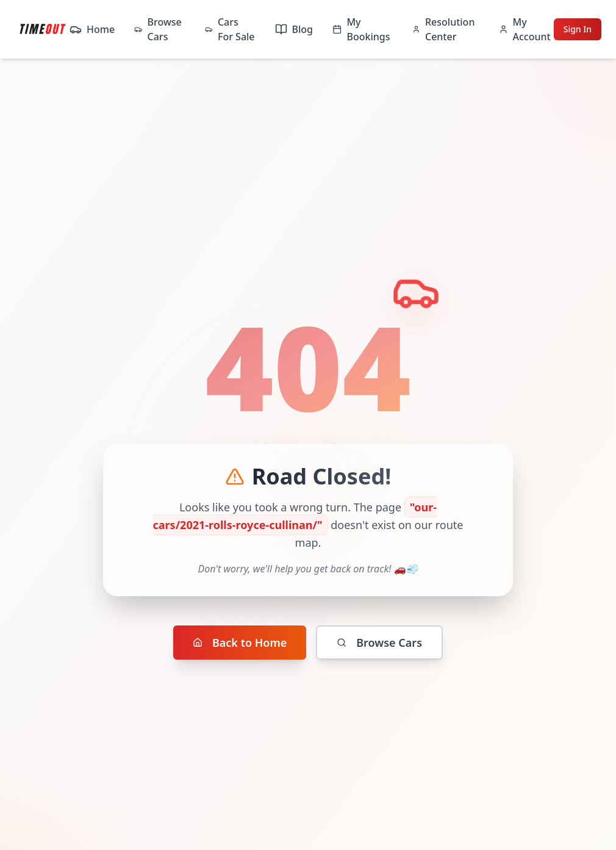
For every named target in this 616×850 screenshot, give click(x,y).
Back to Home (240, 643)
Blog (294, 29)
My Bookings (361, 29)
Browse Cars (158, 29)
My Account (525, 29)
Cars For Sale (230, 29)
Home (92, 29)
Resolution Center (443, 29)
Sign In (578, 29)
